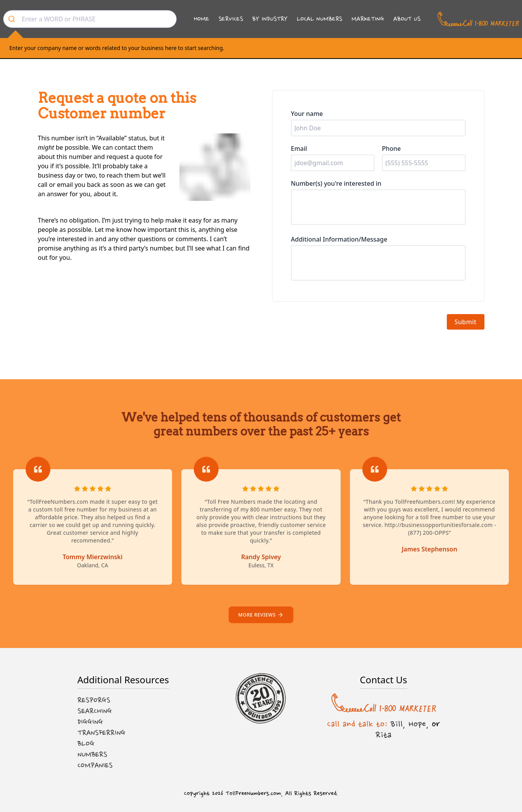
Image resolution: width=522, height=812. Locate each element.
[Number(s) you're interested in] (378, 207)
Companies (95, 765)
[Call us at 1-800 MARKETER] (478, 19)
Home (202, 19)
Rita (383, 735)
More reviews (261, 615)
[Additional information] (378, 263)
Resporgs (94, 700)
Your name (307, 114)
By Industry (270, 19)
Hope (417, 724)
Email (299, 149)
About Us (407, 19)
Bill (397, 724)
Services (231, 19)
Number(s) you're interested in (336, 183)
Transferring (102, 733)
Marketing (368, 19)
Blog (86, 744)
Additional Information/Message (339, 239)
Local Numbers (320, 19)
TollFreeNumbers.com (253, 794)
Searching (95, 711)
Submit (466, 322)
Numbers (92, 755)
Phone (392, 149)
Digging (90, 722)
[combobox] (90, 19)
